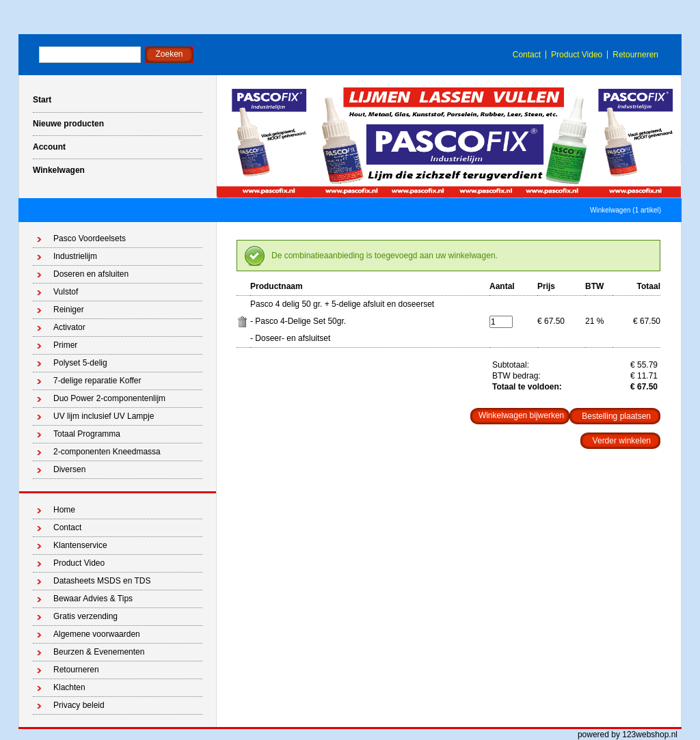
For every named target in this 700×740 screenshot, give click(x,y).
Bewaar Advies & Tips (93, 599)
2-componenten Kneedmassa (107, 452)
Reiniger (69, 310)
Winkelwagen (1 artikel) (625, 210)
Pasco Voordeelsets (90, 238)
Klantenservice (80, 545)
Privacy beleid (79, 705)
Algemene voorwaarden (97, 634)
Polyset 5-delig (80, 363)
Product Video (577, 55)
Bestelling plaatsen (616, 416)
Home (64, 510)
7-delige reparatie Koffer (97, 381)
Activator (69, 327)
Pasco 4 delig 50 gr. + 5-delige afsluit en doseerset (342, 304)
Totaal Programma (87, 434)
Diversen (69, 469)
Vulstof (66, 292)
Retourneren (635, 55)
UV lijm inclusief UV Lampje (104, 416)
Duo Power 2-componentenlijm (109, 398)
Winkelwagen (59, 170)
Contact (527, 55)
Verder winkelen (622, 441)
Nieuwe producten (68, 124)
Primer (65, 345)
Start (42, 100)
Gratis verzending (85, 616)
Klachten (69, 687)
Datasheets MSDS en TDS (102, 581)
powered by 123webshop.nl (628, 735)
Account (49, 147)
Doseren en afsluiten (91, 274)
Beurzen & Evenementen (99, 652)
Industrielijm (75, 256)
